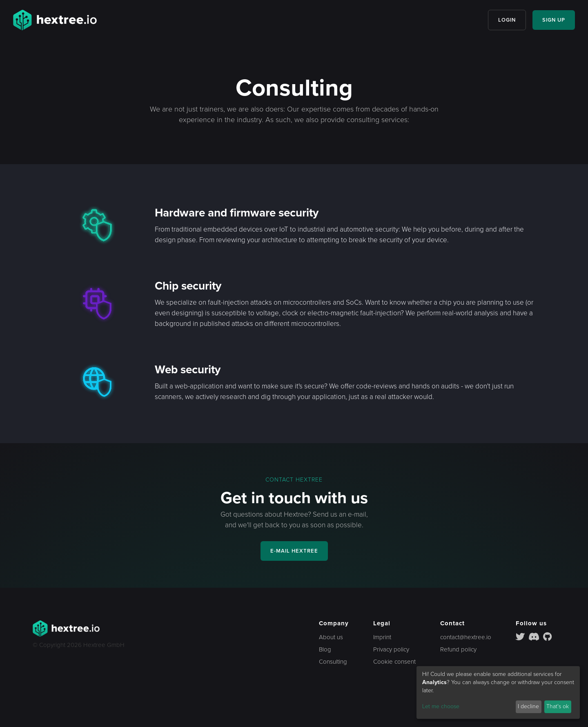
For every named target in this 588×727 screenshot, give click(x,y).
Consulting (333, 662)
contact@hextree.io (466, 637)
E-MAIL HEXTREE (294, 551)
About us (331, 637)
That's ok (558, 706)
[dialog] (498, 692)
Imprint (382, 637)
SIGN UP (554, 20)
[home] (55, 20)
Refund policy (458, 649)
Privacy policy (391, 649)
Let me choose (441, 706)
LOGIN (507, 20)
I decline (528, 706)
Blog (325, 649)
